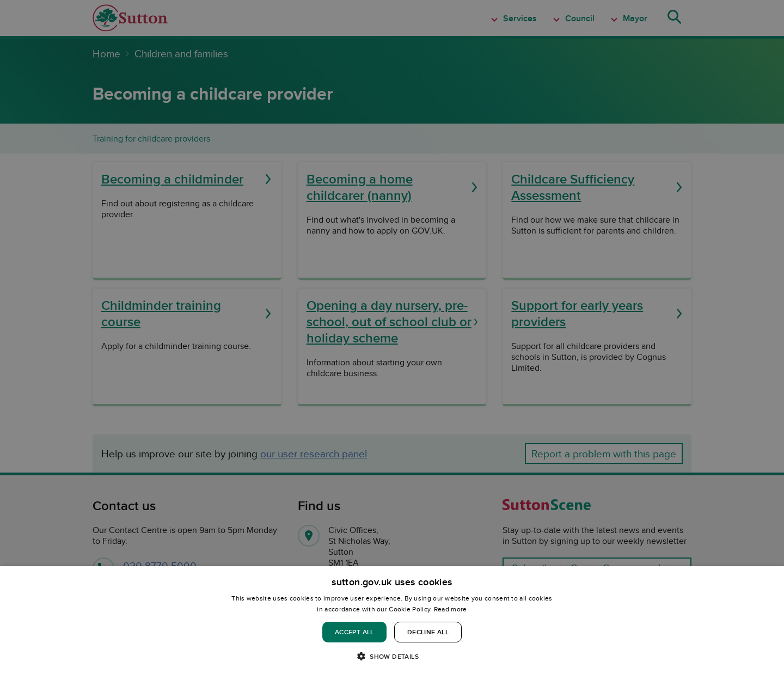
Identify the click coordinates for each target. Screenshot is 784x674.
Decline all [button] (428, 632)
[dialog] (392, 620)
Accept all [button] (354, 632)
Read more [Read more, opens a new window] (451, 609)
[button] (392, 656)
